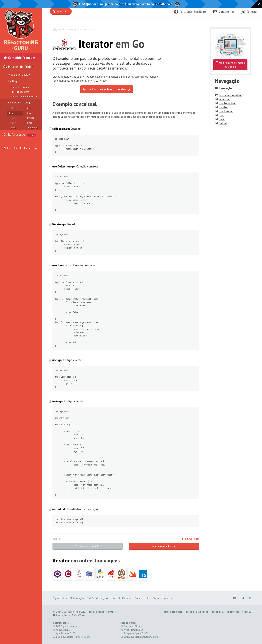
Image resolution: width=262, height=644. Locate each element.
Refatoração (20, 135)
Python (31, 118)
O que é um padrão (19, 75)
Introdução (225, 88)
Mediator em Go (164, 546)
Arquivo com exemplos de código (230, 65)
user (221, 115)
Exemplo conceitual (230, 95)
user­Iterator (226, 111)
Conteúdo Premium (19, 58)
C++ (29, 108)
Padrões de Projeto (69, 29)
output (223, 123)
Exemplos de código (20, 102)
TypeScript (32, 128)
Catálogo (13, 81)
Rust (29, 123)
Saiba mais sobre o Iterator (107, 89)
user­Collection (227, 103)
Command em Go (88, 546)
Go (94, 29)
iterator (223, 107)
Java (29, 113)
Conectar (10, 148)
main (222, 119)
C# (12, 108)
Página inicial (60, 598)
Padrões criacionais (21, 87)
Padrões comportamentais (24, 97)
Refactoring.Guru (77, 612)
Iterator (86, 29)
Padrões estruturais (21, 92)
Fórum (155, 598)
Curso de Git (142, 598)
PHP (13, 118)
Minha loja (61, 11)
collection (225, 99)
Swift (13, 128)
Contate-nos (29, 148)
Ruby (13, 123)
